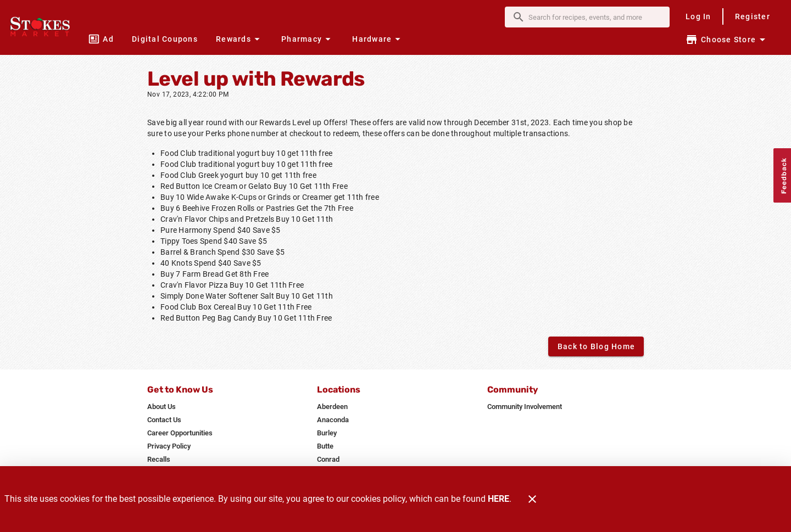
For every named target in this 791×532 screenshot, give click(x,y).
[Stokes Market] (43, 27)
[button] (239, 39)
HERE (498, 499)
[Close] (532, 499)
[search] (595, 17)
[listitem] (161, 407)
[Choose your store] (727, 40)
